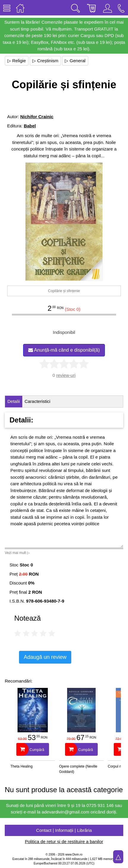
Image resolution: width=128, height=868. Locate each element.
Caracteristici (38, 401)
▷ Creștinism (45, 61)
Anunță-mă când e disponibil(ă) (64, 350)
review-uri (66, 375)
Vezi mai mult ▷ (17, 553)
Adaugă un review (45, 657)
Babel (30, 126)
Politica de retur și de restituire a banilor (64, 841)
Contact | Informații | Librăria (64, 830)
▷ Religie (17, 61)
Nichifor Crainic (37, 117)
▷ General (75, 61)
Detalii (14, 401)
